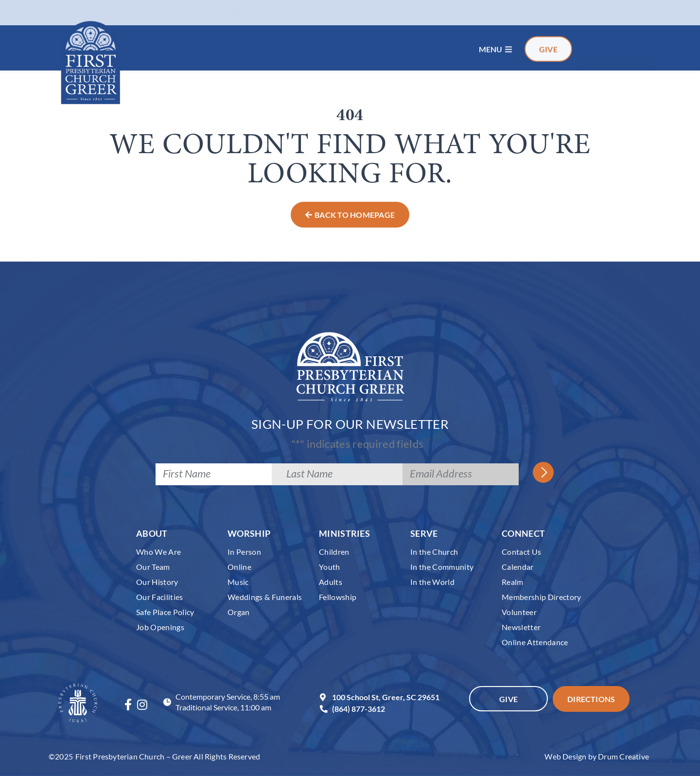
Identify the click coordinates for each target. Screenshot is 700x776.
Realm (513, 582)
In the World (432, 582)
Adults (331, 582)
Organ (239, 612)
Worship (249, 533)
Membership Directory (542, 597)
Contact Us (521, 552)
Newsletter (521, 627)
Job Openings (160, 627)
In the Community (442, 567)
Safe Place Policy (165, 612)
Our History (157, 582)
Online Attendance (535, 642)
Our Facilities (160, 597)
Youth (330, 567)
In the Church (434, 552)
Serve (424, 533)
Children (334, 552)
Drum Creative (623, 756)
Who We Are (158, 552)
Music (238, 582)
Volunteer (519, 612)
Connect (523, 533)
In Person (244, 552)
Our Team (153, 567)
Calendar (518, 567)
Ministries (344, 533)
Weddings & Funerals (265, 597)
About (152, 533)
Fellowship (338, 597)
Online (239, 567)
